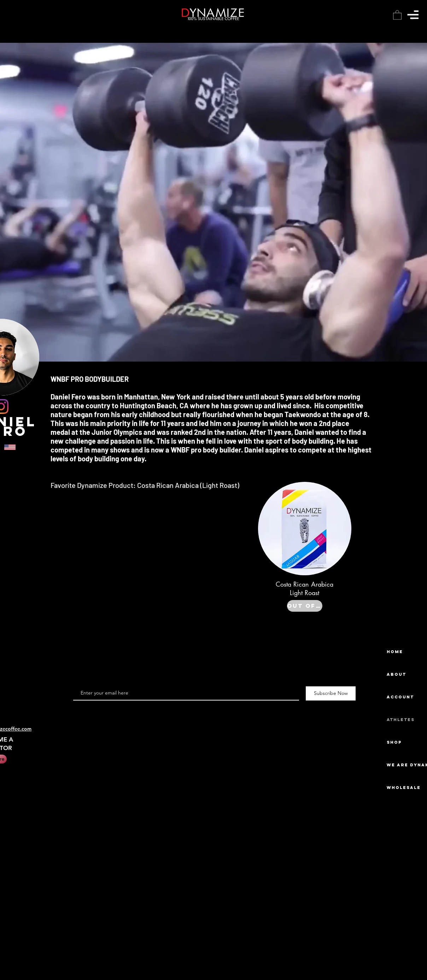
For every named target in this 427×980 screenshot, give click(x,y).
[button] (413, 15)
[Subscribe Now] (331, 693)
